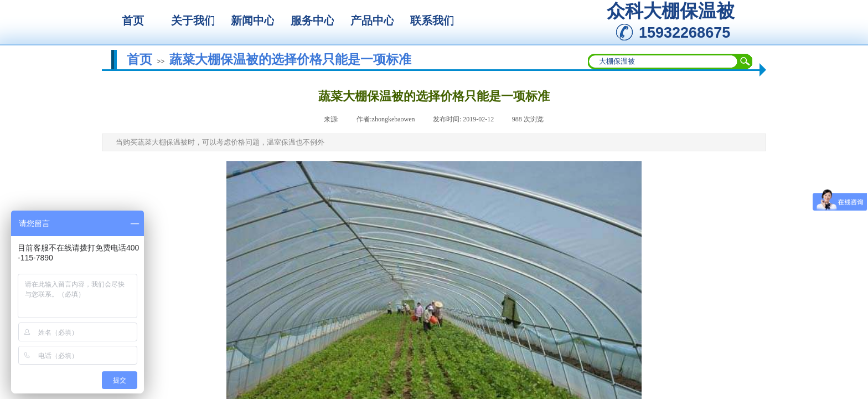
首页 (139, 59)
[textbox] (663, 62)
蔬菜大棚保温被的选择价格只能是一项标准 (290, 59)
